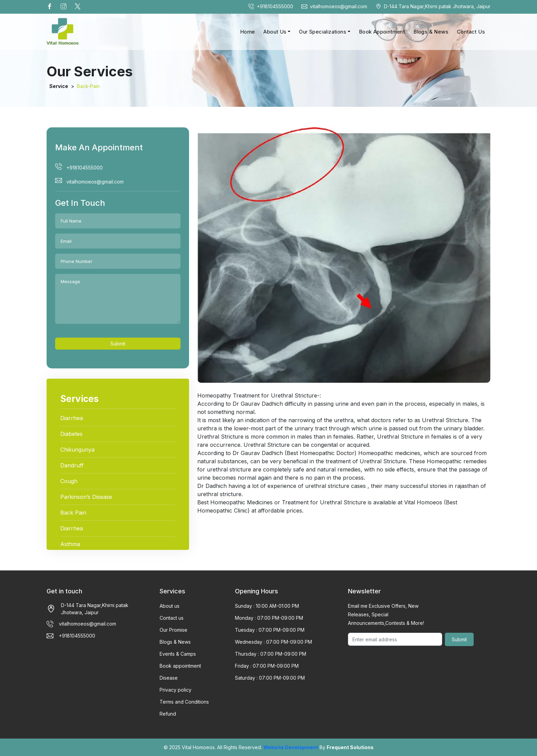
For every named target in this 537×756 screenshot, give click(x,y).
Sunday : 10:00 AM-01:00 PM (267, 606)
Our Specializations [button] (323, 32)
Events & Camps (178, 654)
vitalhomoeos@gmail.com (334, 6)
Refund (168, 714)
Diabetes (71, 434)
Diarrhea (72, 418)
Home (248, 32)
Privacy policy (176, 690)
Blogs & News (431, 32)
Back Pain (73, 513)
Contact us (172, 618)
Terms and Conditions (184, 702)
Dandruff (72, 465)
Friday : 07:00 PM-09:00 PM (267, 666)
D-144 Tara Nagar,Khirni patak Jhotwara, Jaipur (433, 6)
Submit (118, 344)
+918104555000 (271, 6)
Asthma (70, 544)
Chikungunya (77, 450)
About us (170, 606)
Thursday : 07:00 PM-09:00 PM (271, 654)
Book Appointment (382, 32)
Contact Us (471, 32)
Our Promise (173, 630)
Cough (69, 481)
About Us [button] (275, 32)
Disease (169, 678)
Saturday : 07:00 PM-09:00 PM (270, 678)
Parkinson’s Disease (86, 497)
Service (59, 86)
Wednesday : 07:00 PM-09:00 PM (273, 642)
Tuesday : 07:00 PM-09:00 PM (270, 630)
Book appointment (180, 666)
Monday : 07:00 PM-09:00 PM (269, 618)
